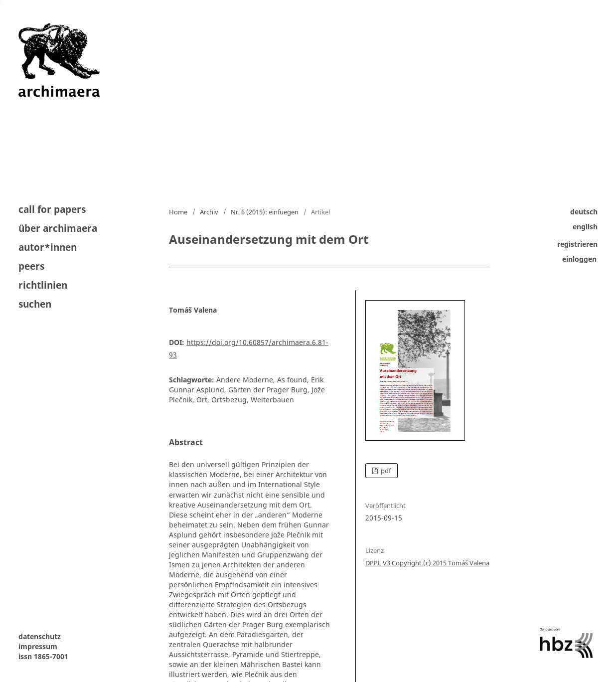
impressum (38, 646)
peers (31, 266)
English (585, 227)
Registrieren (577, 244)
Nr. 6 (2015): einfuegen (265, 212)
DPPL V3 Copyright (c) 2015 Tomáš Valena (427, 563)
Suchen (35, 303)
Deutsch (584, 212)
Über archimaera (58, 228)
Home (178, 212)
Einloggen (579, 259)
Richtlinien (43, 285)
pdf (385, 471)
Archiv (209, 212)
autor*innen (48, 247)
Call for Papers (52, 210)
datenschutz (40, 636)
